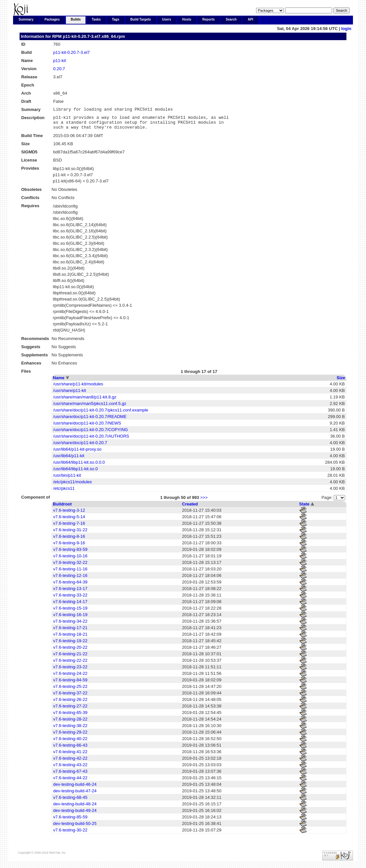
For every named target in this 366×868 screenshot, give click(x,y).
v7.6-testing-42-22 (70, 762)
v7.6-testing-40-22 (70, 743)
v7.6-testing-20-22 (70, 651)
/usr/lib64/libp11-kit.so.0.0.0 (79, 466)
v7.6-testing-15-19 (70, 612)
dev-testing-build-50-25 (75, 827)
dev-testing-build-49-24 (75, 814)
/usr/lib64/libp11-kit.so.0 (76, 473)
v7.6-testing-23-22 (70, 671)
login (346, 29)
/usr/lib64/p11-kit (69, 460)
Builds (76, 19)
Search (231, 19)
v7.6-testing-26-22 (70, 703)
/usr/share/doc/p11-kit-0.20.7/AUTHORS (91, 440)
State (304, 508)
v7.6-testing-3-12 (69, 514)
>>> (204, 501)
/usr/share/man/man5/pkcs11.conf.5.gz (90, 407)
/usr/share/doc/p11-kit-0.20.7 (80, 447)
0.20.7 (59, 69)
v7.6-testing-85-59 (70, 821)
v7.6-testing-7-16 (69, 527)
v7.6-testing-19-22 (70, 645)
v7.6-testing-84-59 (70, 684)
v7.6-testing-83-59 (70, 553)
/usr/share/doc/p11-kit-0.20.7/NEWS (87, 427)
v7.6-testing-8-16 (69, 540)
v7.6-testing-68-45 (70, 801)
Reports (208, 19)
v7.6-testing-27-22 (70, 710)
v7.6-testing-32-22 (70, 566)
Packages (52, 19)
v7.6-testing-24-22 (70, 677)
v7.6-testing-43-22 (70, 769)
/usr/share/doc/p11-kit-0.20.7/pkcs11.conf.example (101, 414)
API (250, 19)
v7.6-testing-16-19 (70, 619)
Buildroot (62, 508)
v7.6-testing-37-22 (70, 697)
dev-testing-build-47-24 (75, 795)
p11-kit (60, 61)
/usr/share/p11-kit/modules (78, 388)
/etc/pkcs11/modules (73, 486)
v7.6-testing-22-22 (70, 664)
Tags (116, 19)
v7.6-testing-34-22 (70, 625)
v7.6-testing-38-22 (70, 729)
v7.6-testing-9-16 (69, 547)
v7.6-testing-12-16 (70, 579)
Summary (26, 19)
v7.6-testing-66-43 (70, 749)
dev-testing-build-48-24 (75, 808)
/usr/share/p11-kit (69, 394)
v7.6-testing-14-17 (70, 605)
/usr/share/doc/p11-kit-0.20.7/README (90, 420)
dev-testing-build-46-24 (75, 788)
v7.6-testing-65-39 (70, 716)
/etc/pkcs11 (64, 492)
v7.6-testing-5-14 (69, 521)
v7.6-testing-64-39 (70, 586)
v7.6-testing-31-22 (70, 534)
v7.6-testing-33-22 (70, 599)
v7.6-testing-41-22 (70, 756)
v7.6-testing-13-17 (70, 592)
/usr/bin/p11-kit (67, 479)
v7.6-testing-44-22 (70, 782)
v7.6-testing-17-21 (70, 632)
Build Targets (141, 19)
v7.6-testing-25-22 (70, 690)
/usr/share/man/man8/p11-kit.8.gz (85, 401)
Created (190, 508)
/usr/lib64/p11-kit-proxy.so (77, 453)
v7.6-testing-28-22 (70, 723)
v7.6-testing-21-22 (70, 658)
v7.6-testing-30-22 (70, 834)
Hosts (187, 19)
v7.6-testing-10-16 (70, 560)
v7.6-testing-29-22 (70, 736)
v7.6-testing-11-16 (70, 573)
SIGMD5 (29, 156)
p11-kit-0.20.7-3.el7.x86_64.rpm (94, 36)
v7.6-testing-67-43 (70, 775)
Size (341, 382)
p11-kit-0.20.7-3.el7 (71, 52)
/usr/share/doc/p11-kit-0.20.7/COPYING (91, 434)
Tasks (96, 19)
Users (167, 19)
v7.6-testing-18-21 (70, 638)
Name (59, 382)
